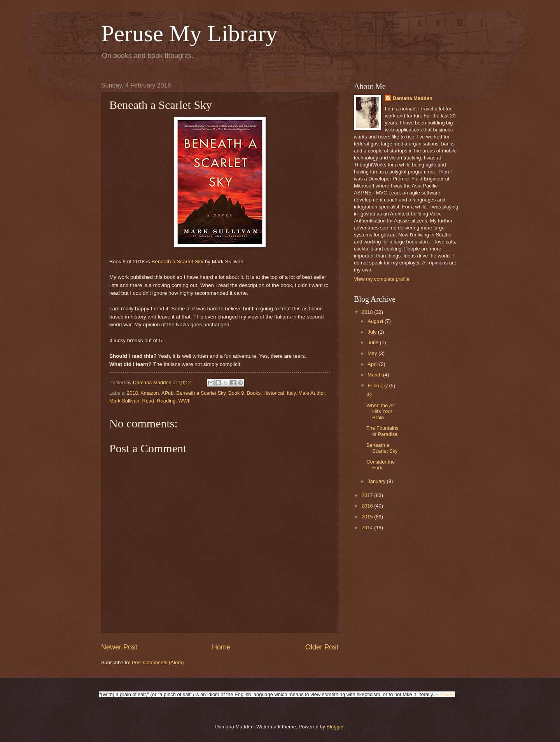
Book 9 (236, 393)
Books (254, 393)
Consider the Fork (381, 465)
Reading (166, 401)
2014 (368, 528)
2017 (368, 495)
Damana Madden (413, 98)
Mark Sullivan (124, 401)
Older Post (322, 647)
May (373, 353)
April (373, 364)
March (375, 375)
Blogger (335, 727)
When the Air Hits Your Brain (381, 411)
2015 (368, 517)
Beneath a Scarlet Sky (177, 262)
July (373, 332)
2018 (132, 393)
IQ (369, 395)
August (376, 321)
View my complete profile (382, 279)
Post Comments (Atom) (158, 662)
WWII (185, 401)
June (374, 342)
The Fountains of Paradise (382, 431)
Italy (291, 393)
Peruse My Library (189, 33)
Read (148, 401)
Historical (274, 393)
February (378, 386)
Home (221, 647)
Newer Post (119, 647)
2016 (368, 506)
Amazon (150, 393)
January (377, 481)
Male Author (311, 393)
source (448, 694)
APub (168, 393)
